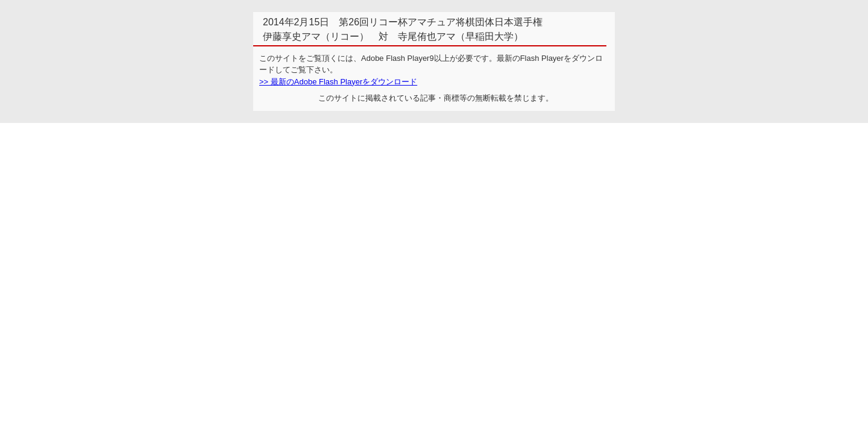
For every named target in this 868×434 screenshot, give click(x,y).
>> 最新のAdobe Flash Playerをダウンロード (338, 82)
